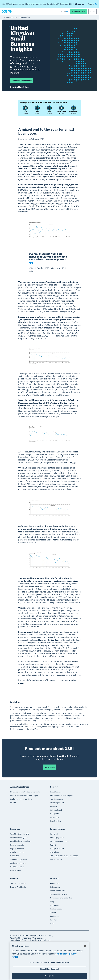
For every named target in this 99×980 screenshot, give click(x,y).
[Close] (85, 946)
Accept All (49, 976)
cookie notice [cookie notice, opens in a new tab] (62, 954)
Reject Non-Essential (49, 969)
